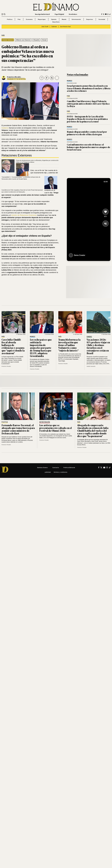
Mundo (64, 19)
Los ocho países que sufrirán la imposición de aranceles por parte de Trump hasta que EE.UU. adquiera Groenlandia (41, 348)
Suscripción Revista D (42, 14)
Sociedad (102, 19)
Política (10, 19)
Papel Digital (59, 14)
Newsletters (73, 14)
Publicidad (48, 472)
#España (36, 40)
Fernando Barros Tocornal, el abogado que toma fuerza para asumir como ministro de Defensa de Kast (18, 429)
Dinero (89, 337)
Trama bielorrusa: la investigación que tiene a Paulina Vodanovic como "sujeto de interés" (69, 345)
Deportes (90, 19)
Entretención (76, 19)
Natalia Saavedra (91, 366)
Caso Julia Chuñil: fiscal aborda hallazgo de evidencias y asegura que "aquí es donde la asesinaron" (13, 346)
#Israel (44, 40)
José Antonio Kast (65, 27)
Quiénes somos (42, 467)
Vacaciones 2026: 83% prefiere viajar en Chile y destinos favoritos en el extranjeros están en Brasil (98, 346)
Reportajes (42, 19)
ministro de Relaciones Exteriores (24, 215)
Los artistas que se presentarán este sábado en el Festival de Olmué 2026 (56, 428)
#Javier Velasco (8, 40)
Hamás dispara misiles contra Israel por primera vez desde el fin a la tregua (87, 133)
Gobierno (5, 128)
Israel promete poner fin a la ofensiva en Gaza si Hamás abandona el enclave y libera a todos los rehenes (89, 88)
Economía (29, 19)
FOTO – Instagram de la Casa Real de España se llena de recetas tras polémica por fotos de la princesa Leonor (87, 119)
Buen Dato (56, 22)
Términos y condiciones (61, 472)
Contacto (56, 467)
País (19, 19)
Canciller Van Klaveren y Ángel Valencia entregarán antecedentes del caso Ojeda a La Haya (88, 104)
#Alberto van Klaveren (23, 40)
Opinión (54, 19)
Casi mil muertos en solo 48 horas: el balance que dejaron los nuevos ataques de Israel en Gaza (89, 147)
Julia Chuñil (45, 27)
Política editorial (69, 467)
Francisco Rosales (14, 77)
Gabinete (54, 27)
